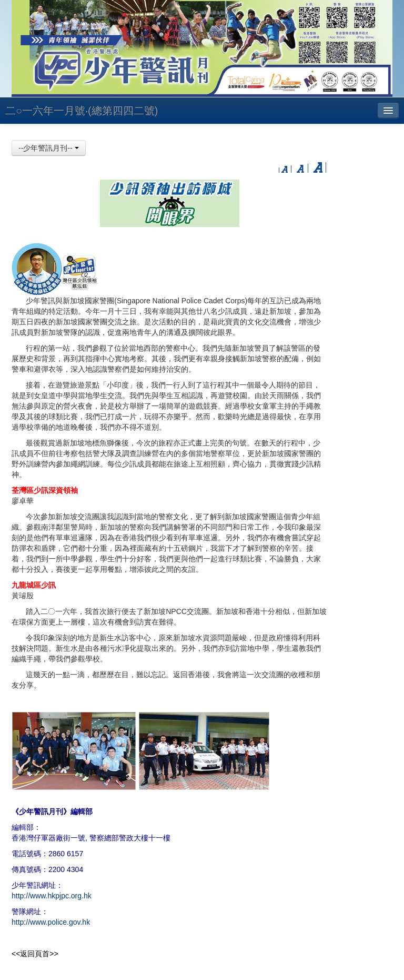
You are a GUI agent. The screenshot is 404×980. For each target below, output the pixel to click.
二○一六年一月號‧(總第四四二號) (82, 111)
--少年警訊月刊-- (49, 148)
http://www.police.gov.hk (51, 922)
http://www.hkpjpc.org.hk (52, 896)
